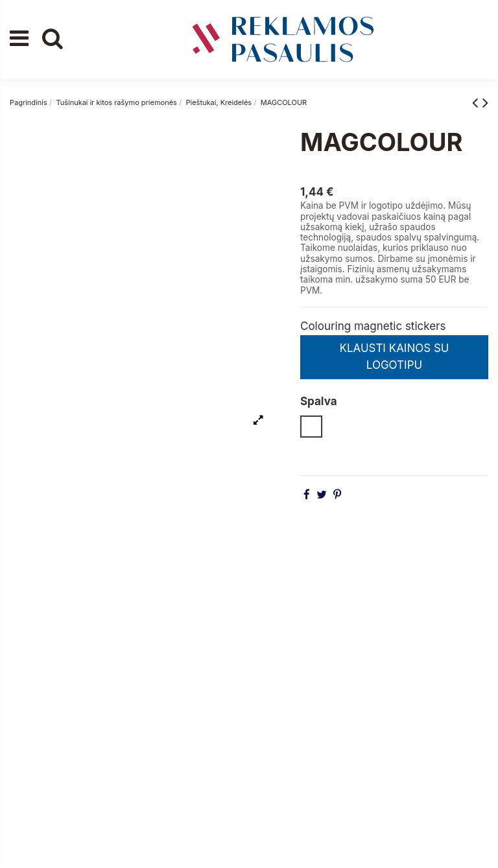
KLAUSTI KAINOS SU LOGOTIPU (394, 357)
